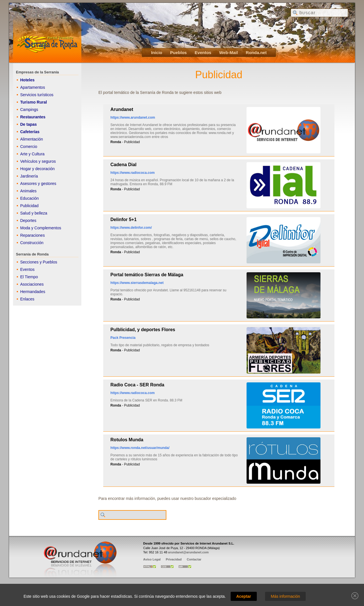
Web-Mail (229, 52)
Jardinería (29, 176)
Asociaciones (32, 284)
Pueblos (178, 52)
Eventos (203, 52)
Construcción (32, 243)
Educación (29, 198)
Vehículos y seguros (38, 161)
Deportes (28, 220)
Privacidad (174, 559)
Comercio (29, 147)
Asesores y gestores (38, 184)
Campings (29, 110)
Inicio (157, 52)
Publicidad (29, 206)
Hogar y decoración (37, 169)
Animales (28, 191)
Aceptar (244, 596)
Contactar (194, 559)
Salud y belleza (34, 213)
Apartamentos (33, 87)
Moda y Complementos (41, 228)
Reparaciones (32, 235)
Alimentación (32, 139)
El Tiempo (29, 277)
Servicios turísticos (37, 95)
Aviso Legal (152, 559)
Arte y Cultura (32, 154)
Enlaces (27, 299)
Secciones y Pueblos (39, 262)
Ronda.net (256, 52)
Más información (285, 596)
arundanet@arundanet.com (188, 552)
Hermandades (33, 292)
